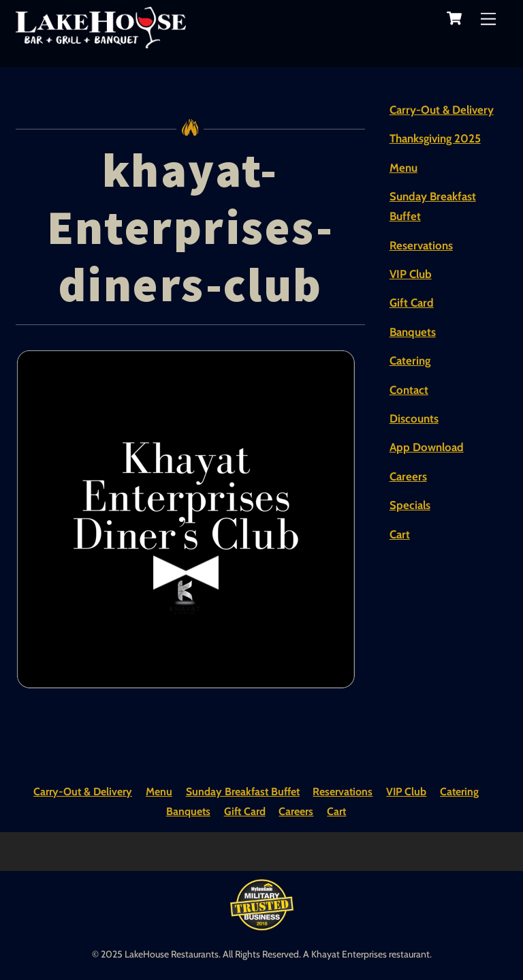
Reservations (421, 245)
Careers (408, 476)
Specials (410, 505)
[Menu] (488, 19)
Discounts (414, 418)
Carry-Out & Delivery (442, 110)
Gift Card (412, 303)
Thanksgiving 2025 (435, 138)
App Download (427, 447)
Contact (409, 390)
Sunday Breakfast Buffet (243, 792)
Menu (403, 168)
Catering (410, 361)
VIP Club (411, 274)
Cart (400, 534)
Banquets (413, 332)
